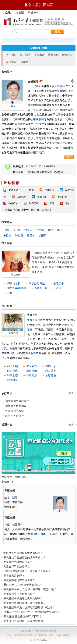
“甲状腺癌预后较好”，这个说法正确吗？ (27, 571)
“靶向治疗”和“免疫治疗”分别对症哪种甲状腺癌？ (32, 612)
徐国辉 (43, 236)
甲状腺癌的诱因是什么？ (18, 562)
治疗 (59, 288)
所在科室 (67, 55)
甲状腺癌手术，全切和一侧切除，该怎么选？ (30, 589)
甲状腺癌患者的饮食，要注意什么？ (25, 603)
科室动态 (12, 375)
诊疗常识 (11, 62)
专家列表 (32, 366)
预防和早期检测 (16, 288)
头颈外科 (60, 86)
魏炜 (13, 106)
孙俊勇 (19, 236)
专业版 (20, 13)
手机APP (33, 13)
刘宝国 (28, 230)
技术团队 (25, 55)
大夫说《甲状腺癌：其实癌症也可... (24, 621)
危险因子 (59, 284)
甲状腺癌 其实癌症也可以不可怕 (22, 617)
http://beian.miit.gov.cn (45, 631)
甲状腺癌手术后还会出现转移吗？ (23, 598)
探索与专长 (14, 284)
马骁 (59, 230)
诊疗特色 (51, 375)
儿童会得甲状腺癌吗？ (17, 567)
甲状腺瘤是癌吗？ (14, 576)
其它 (10, 293)
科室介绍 (12, 366)
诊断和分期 (41, 288)
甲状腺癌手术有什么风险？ (19, 594)
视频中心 (25, 62)
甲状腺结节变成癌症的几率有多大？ (25, 558)
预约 (72, 81)
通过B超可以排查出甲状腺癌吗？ (23, 585)
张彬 (6, 230)
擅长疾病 (53, 55)
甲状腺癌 (58, 115)
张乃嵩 (16, 230)
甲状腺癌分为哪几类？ (15, 477)
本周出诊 (39, 55)
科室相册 (32, 375)
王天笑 (31, 236)
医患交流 (12, 371)
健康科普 (12, 380)
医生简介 (11, 55)
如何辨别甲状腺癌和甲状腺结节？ (23, 553)
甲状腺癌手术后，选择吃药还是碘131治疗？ (29, 608)
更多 (69, 157)
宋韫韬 (7, 236)
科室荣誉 (51, 371)
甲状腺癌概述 (37, 284)
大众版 (7, 13)
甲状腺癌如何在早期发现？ (19, 580)
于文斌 (40, 230)
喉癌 (30, 330)
